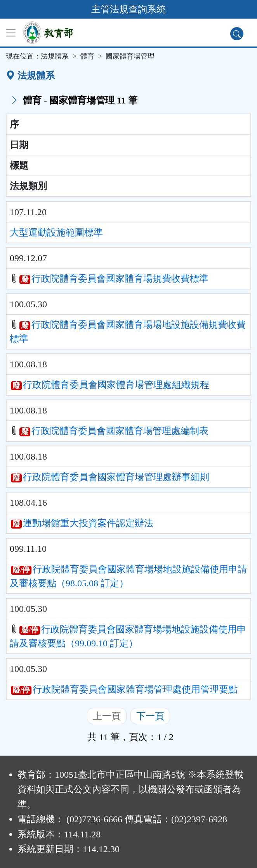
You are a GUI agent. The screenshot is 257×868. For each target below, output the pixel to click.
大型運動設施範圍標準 (56, 232)
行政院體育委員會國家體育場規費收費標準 (120, 279)
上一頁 (107, 716)
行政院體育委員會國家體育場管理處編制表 (120, 431)
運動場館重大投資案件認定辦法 (88, 523)
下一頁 (150, 716)
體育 (87, 56)
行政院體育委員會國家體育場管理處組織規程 (116, 385)
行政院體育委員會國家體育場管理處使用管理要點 (135, 689)
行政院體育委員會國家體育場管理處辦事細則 (116, 477)
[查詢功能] (237, 34)
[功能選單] (11, 33)
